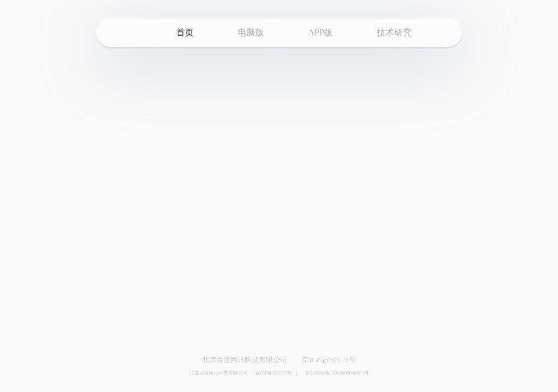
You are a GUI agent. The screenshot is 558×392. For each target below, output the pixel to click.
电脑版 (251, 32)
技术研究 (395, 32)
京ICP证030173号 (329, 360)
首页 (185, 32)
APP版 (320, 32)
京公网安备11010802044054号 (334, 373)
